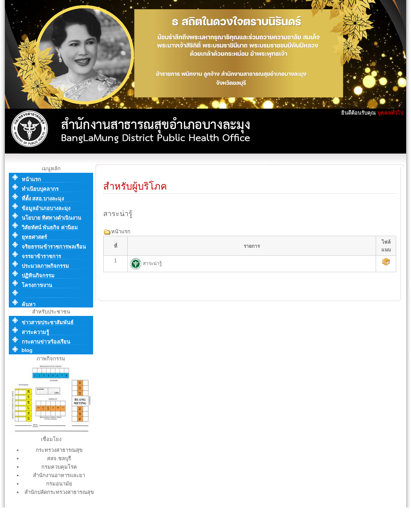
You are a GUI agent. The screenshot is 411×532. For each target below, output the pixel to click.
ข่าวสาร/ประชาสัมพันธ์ (48, 323)
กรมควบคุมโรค (59, 467)
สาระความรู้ (35, 332)
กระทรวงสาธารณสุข (59, 450)
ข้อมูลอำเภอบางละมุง (46, 208)
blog (27, 350)
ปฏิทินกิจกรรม (38, 276)
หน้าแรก (31, 179)
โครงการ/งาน (37, 285)
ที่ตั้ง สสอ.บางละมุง (43, 199)
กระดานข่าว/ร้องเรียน (46, 342)
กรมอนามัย (59, 484)
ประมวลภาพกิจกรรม (45, 266)
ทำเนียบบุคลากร (40, 189)
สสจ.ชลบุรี (59, 458)
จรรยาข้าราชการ (41, 256)
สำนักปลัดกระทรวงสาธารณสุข (59, 492)
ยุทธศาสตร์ (34, 237)
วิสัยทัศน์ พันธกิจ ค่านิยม (50, 228)
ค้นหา (28, 304)
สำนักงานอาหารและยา (59, 475)
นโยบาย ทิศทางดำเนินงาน (52, 218)
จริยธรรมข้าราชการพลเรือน (54, 247)
